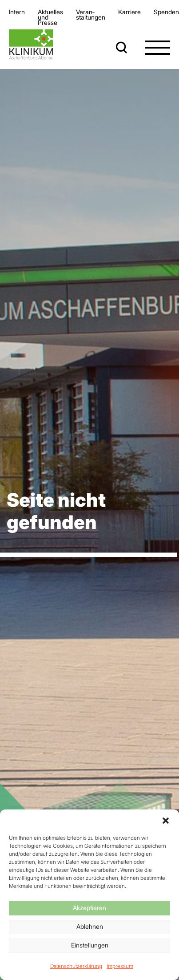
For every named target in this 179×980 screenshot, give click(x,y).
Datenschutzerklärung (76, 966)
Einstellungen (90, 945)
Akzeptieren (89, 908)
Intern (17, 12)
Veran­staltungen (91, 14)
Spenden (166, 12)
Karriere (129, 12)
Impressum (120, 966)
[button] (166, 821)
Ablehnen (90, 926)
